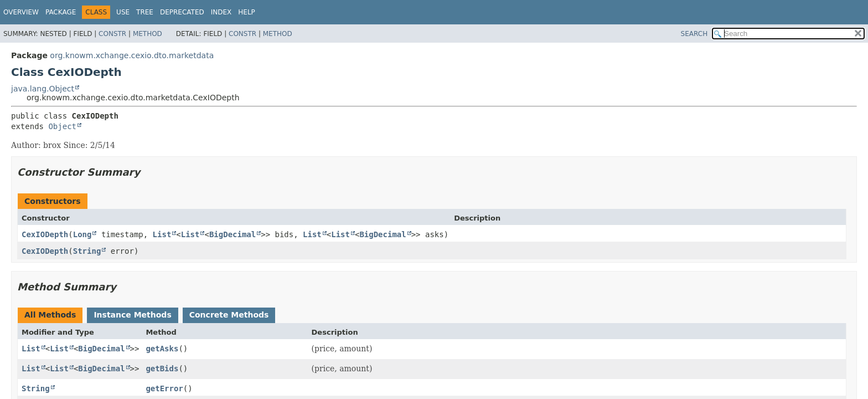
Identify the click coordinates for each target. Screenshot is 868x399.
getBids (162, 369)
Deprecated (182, 12)
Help (247, 12)
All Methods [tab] (50, 315)
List (162, 234)
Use (123, 12)
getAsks (162, 349)
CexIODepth (45, 234)
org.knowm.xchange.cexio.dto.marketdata (132, 55)
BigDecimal (232, 234)
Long (82, 234)
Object (62, 126)
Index (221, 12)
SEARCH (694, 34)
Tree (145, 12)
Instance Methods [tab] (132, 315)
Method (148, 34)
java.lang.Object (43, 89)
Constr (112, 34)
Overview (21, 12)
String (87, 251)
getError (164, 388)
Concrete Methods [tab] (229, 315)
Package (61, 12)
